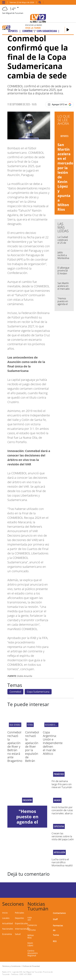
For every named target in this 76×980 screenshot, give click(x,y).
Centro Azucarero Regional (33, 953)
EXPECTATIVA (59, 826)
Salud (18, 934)
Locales (6, 918)
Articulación (59, 852)
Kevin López (30, 944)
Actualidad (8, 923)
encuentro (27, 800)
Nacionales (8, 929)
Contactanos (59, 913)
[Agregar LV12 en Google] (60, 104)
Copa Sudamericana (38, 692)
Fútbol (30, 725)
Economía (7, 934)
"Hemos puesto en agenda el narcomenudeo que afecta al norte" (66, 306)
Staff (55, 919)
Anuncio (57, 800)
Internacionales (23, 929)
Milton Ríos (31, 936)
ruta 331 (30, 919)
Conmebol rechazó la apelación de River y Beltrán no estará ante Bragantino (15, 747)
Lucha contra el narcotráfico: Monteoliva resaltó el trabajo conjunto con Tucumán (62, 865)
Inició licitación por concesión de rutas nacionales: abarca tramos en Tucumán (62, 813)
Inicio (5, 913)
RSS (55, 941)
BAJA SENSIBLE (15, 725)
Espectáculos (21, 923)
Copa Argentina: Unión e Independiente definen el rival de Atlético (53, 743)
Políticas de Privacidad (31, 966)
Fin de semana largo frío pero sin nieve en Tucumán (62, 784)
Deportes (19, 918)
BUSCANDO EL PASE (52, 725)
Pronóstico (59, 774)
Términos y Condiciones (11, 966)
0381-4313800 (26, 974)
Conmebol (15, 692)
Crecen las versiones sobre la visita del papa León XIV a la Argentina (63, 838)
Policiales (20, 913)
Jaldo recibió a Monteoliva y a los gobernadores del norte (65, 260)
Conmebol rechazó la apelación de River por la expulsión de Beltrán (32, 747)
